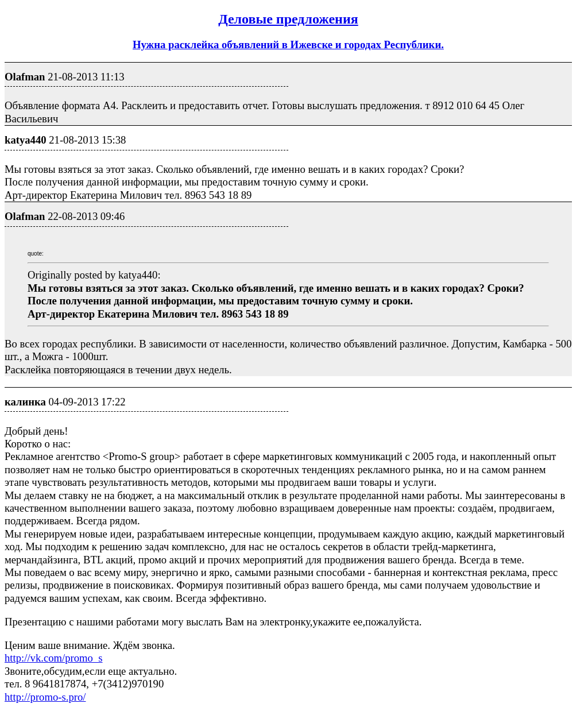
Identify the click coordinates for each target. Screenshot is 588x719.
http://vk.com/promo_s (54, 658)
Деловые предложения (288, 19)
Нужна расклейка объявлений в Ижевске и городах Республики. (288, 45)
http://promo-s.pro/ (45, 697)
